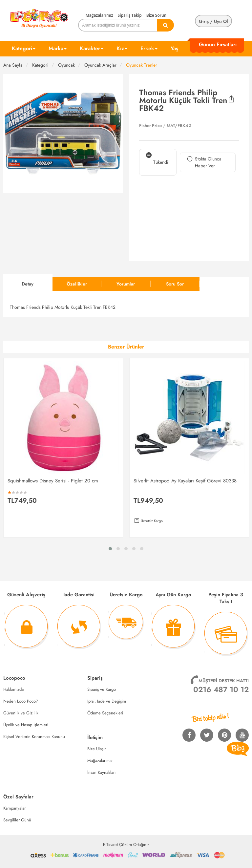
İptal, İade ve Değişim (107, 701)
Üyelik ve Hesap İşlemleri (26, 725)
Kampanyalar (14, 808)
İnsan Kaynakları (101, 772)
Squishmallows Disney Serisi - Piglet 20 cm (53, 481)
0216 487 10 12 (221, 689)
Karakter (92, 48)
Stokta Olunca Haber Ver (204, 162)
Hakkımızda (13, 689)
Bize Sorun (156, 15)
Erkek (149, 48)
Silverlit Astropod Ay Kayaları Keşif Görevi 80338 (185, 481)
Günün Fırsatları (218, 44)
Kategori (24, 48)
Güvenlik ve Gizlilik (21, 713)
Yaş (174, 48)
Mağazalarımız (99, 15)
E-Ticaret (110, 845)
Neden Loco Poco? (21, 701)
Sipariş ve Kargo (102, 689)
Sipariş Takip (129, 15)
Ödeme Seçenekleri (105, 713)
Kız (122, 48)
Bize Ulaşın (97, 749)
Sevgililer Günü (17, 820)
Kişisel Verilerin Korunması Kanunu (34, 737)
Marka (58, 48)
